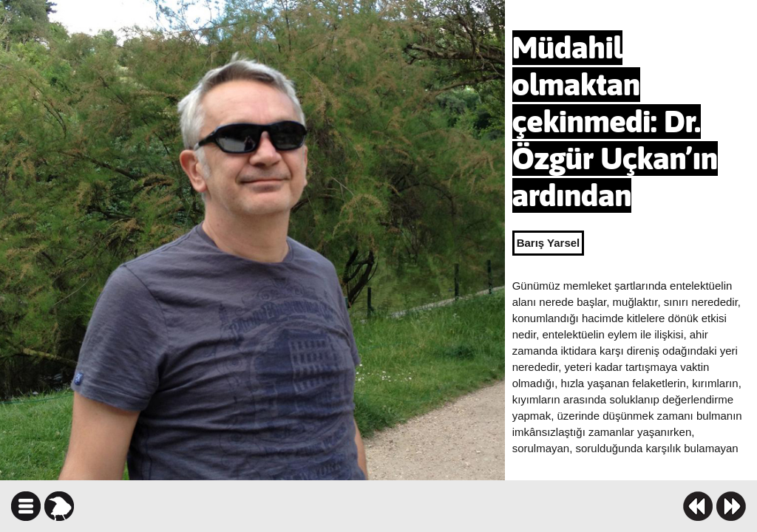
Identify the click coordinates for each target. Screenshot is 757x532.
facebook (425, 506)
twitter (451, 506)
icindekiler (26, 506)
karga (59, 506)
